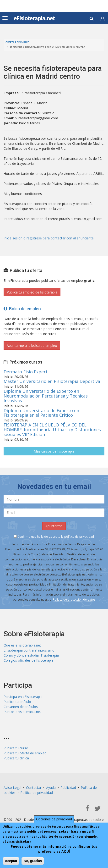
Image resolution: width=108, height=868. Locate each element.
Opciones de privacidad (54, 819)
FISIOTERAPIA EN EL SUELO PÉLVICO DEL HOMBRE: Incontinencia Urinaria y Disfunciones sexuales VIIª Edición (52, 430)
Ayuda (51, 788)
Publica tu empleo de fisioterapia (32, 292)
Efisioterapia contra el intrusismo (29, 650)
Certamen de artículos (21, 707)
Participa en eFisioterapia (23, 697)
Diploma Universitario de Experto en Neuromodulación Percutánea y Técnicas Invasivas (46, 396)
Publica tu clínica (16, 758)
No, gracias (33, 861)
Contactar (34, 788)
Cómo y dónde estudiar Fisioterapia (31, 655)
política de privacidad (79, 537)
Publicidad (68, 788)
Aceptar (11, 861)
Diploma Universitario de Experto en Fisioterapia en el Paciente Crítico (41, 413)
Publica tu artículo (17, 702)
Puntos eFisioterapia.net (22, 712)
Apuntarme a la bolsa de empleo (32, 346)
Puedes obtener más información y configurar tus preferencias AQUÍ (54, 849)
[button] (103, 19)
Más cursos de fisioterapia (54, 451)
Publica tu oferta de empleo (25, 753)
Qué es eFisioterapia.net (22, 645)
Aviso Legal (12, 788)
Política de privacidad (37, 793)
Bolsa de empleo (22, 309)
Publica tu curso (16, 748)
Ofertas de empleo (17, 42)
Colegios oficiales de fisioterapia (29, 660)
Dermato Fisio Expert (26, 372)
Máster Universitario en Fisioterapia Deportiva (52, 381)
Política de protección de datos (74, 600)
